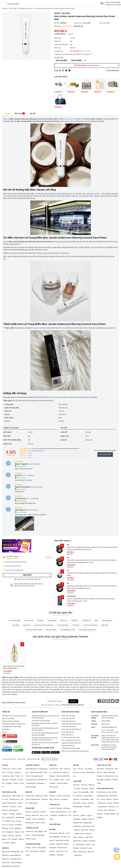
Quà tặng (16, 625)
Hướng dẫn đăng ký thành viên (71, 743)
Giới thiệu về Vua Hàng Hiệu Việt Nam (14, 716)
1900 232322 (117, 5)
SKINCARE (5, 848)
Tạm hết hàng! (87, 65)
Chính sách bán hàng (68, 716)
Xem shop (27, 575)
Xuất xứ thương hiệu (12, 440)
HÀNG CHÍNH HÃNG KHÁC (105, 788)
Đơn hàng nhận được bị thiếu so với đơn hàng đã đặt (45, 724)
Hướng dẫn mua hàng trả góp (71, 748)
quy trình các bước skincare (44, 625)
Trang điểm (87, 23)
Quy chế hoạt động (8, 718)
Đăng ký (38, 579)
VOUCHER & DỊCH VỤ (33, 765)
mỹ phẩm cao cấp (70, 119)
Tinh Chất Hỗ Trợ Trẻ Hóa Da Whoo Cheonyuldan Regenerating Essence (14, 667)
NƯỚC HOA (53, 765)
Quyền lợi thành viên (68, 746)
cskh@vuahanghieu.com (109, 727)
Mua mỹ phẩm (107, 620)
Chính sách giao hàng (68, 721)
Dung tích (65, 436)
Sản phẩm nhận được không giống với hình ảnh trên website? (45, 729)
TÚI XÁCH (5, 765)
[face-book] (99, 701)
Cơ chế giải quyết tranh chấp (71, 737)
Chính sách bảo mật (68, 732)
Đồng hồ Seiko (51, 630)
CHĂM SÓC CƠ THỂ (32, 828)
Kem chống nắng (15, 620)
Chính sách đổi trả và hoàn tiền (71, 724)
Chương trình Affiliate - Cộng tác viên (14, 724)
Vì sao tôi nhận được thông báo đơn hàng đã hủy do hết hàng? (45, 734)
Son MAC (75, 620)
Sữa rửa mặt (29, 620)
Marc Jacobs (13, 8)
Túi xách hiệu (52, 620)
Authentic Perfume (12, 556)
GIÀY (75, 812)
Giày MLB (105, 625)
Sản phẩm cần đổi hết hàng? (41, 721)
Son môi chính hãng (90, 625)
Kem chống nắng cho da (87, 630)
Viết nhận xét (105, 454)
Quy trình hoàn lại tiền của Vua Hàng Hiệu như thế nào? (45, 744)
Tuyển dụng (6, 729)
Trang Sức (27, 625)
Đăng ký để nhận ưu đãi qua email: (14, 703)
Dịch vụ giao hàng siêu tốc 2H (71, 740)
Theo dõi (48, 557)
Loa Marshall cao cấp (68, 630)
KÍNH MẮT (53, 792)
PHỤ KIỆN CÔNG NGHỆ (33, 844)
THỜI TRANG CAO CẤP (9, 792)
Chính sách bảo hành (68, 718)
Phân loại (7, 444)
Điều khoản (21, 759)
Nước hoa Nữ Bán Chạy (34, 630)
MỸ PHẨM (52, 830)
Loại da (64, 440)
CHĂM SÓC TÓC (55, 805)
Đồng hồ (40, 620)
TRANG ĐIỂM (77, 781)
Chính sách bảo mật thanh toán (71, 729)
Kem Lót (7, 119)
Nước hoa (76, 625)
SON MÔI (76, 765)
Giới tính (7, 436)
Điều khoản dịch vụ (68, 735)
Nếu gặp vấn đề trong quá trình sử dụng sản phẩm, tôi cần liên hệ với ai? (44, 739)
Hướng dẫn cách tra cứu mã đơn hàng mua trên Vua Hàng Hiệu (45, 717)
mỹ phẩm (36, 328)
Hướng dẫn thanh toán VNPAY (12, 727)
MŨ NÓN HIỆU (30, 808)
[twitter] (113, 701)
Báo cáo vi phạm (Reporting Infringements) (75, 751)
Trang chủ (5, 8)
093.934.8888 (116, 2)
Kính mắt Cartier (63, 625)
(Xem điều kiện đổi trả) (20, 562)
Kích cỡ (64, 432)
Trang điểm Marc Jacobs (25, 8)
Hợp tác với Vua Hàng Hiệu (11, 721)
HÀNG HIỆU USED (55, 824)
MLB (96, 620)
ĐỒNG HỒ (29, 792)
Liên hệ (4, 732)
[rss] (117, 701)
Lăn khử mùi (86, 620)
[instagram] (104, 701)
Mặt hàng (7, 432)
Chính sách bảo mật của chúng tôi (73, 705)
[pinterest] (108, 701)
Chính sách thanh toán (69, 727)
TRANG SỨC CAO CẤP (104, 765)
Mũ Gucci (64, 620)
